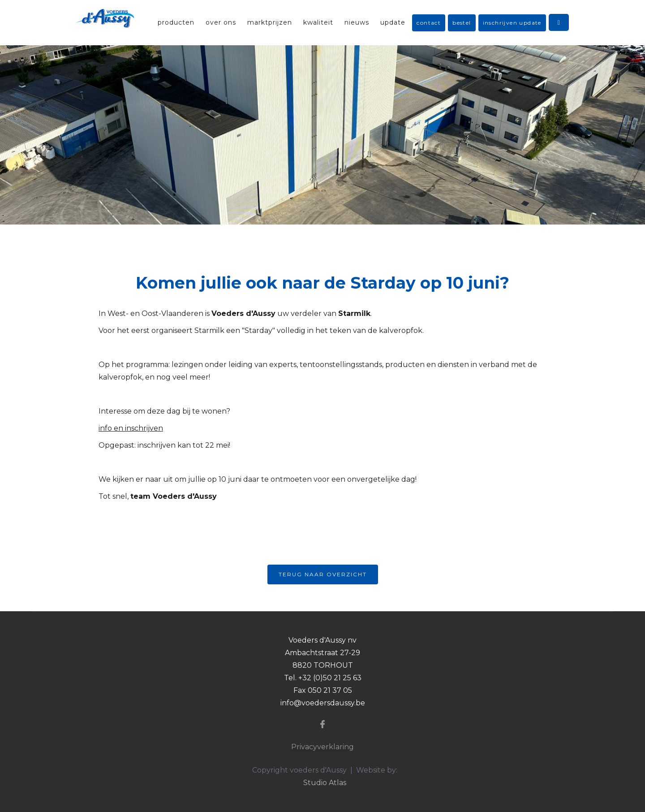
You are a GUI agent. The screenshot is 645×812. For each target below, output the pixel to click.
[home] (105, 18)
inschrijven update (512, 23)
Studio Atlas (325, 783)
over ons (221, 22)
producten (176, 22)
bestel (462, 23)
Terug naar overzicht (323, 574)
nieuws (357, 22)
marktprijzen (270, 22)
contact (429, 23)
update (393, 22)
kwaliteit (318, 22)
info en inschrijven (131, 428)
